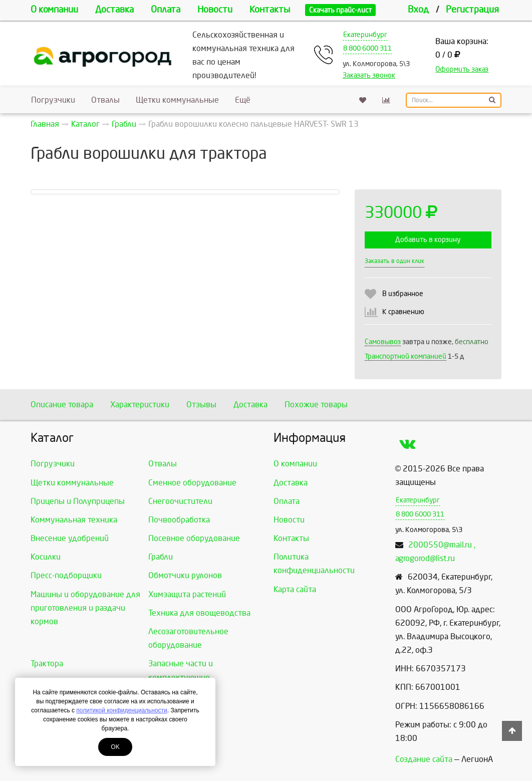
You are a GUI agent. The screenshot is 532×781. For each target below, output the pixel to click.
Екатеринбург (365, 35)
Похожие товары (316, 405)
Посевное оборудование (194, 538)
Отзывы (201, 405)
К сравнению (403, 312)
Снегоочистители (180, 501)
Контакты (270, 10)
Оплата (166, 10)
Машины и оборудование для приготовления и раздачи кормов (85, 608)
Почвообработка (179, 520)
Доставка (114, 10)
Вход (418, 10)
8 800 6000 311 (367, 48)
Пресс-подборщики (66, 575)
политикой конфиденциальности (121, 710)
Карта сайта (295, 589)
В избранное (403, 294)
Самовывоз (383, 342)
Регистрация (472, 10)
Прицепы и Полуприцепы (78, 501)
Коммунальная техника (74, 520)
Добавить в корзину (428, 240)
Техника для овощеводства (199, 613)
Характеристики (140, 405)
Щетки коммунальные (177, 100)
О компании (54, 10)
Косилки (46, 557)
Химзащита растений (187, 594)
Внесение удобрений (70, 538)
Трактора (47, 664)
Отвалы (105, 100)
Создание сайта (424, 759)
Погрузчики (53, 100)
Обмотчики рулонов (185, 575)
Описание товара (62, 405)
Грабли (161, 557)
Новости (215, 10)
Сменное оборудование (192, 483)
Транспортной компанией (406, 356)
